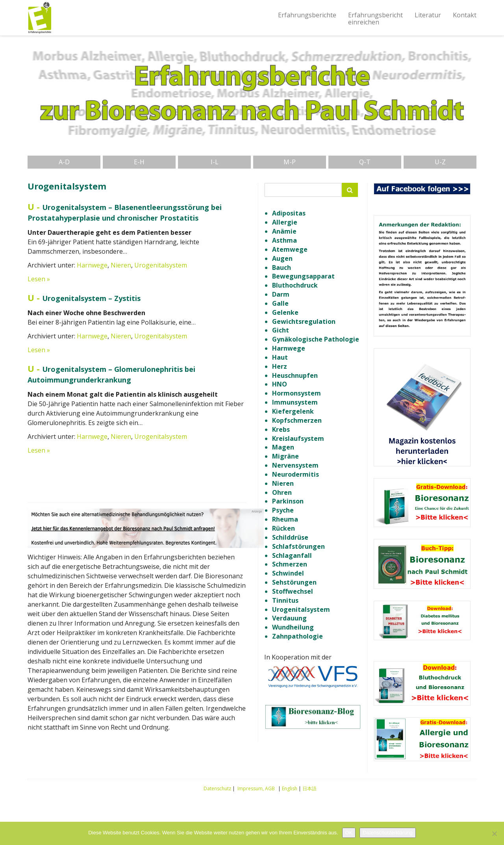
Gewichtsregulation (304, 321)
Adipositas (289, 213)
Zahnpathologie (297, 636)
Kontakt (465, 15)
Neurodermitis (296, 474)
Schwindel (288, 573)
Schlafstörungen (298, 546)
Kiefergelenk (293, 411)
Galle (280, 303)
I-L (215, 162)
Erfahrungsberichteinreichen (375, 19)
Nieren (121, 265)
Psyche (283, 510)
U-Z (440, 162)
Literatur (428, 15)
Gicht (281, 330)
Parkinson (288, 501)
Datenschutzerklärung (387, 833)
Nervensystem (295, 465)
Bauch (282, 267)
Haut (280, 357)
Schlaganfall (292, 555)
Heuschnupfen (295, 375)
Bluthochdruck (295, 285)
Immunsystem (295, 402)
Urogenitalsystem (161, 265)
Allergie (285, 222)
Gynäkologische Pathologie (316, 339)
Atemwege (290, 249)
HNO (280, 384)
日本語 (309, 788)
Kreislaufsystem (298, 438)
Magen (283, 447)
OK (349, 833)
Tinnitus (285, 600)
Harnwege (92, 265)
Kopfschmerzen (297, 420)
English (290, 788)
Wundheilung (293, 627)
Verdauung (289, 618)
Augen (282, 258)
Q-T (365, 162)
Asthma (284, 240)
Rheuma (285, 519)
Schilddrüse (290, 537)
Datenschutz (217, 788)
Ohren (282, 492)
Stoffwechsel (293, 591)
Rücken (283, 528)
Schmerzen (290, 564)
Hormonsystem (296, 393)
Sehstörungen (294, 582)
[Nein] (494, 834)
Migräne (285, 456)
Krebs (281, 429)
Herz (280, 366)
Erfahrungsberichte (307, 15)
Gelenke (285, 312)
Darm (281, 294)
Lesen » (39, 279)
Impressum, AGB (256, 788)
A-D (64, 162)
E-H (139, 162)
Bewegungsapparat (303, 276)
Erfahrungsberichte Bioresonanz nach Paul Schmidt (39, 18)
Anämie (284, 231)
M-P (290, 162)
